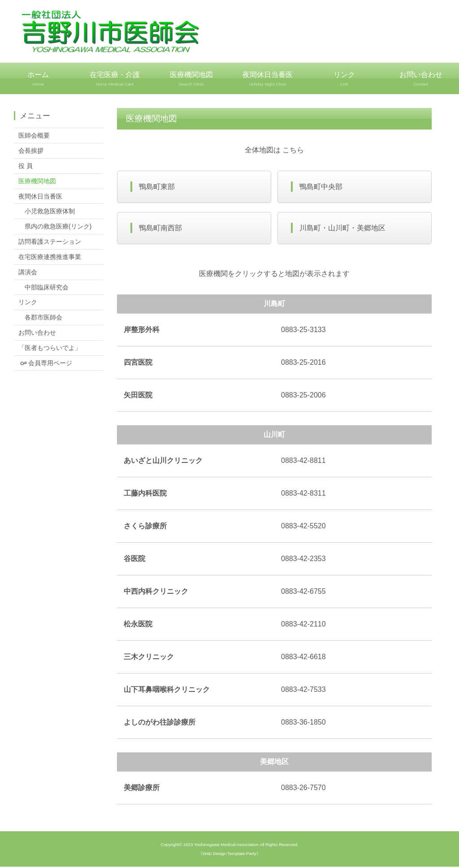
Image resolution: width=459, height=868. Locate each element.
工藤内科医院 (145, 494)
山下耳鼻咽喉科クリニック (167, 691)
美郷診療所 (142, 789)
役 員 (26, 165)
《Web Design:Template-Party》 (229, 855)
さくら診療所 (145, 527)
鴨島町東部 (157, 187)
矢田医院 (138, 396)
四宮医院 (138, 364)
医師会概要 (34, 135)
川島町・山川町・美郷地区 (343, 229)
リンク (344, 79)
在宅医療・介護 (115, 79)
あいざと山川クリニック (163, 462)
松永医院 (138, 625)
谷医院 (134, 560)
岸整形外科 (142, 331)
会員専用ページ (45, 362)
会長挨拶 (31, 150)
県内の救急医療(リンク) (55, 226)
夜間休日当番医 (268, 79)
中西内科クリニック (156, 593)
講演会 (28, 272)
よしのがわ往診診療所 (160, 723)
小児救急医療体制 (47, 211)
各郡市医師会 (40, 317)
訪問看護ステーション (50, 241)
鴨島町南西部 (161, 229)
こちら (293, 149)
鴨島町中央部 (321, 187)
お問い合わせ (37, 332)
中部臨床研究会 (43, 286)
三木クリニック (149, 658)
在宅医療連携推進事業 (50, 256)
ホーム (38, 79)
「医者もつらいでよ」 (50, 347)
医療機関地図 (191, 79)
